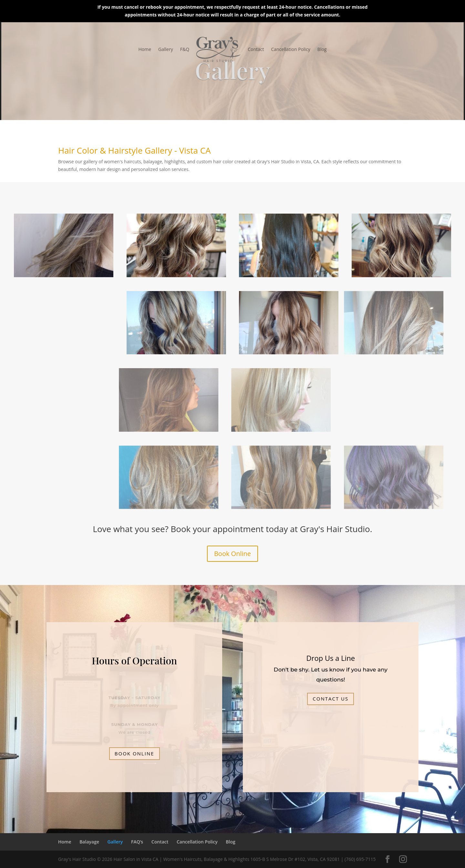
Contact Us (331, 699)
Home (145, 49)
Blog (322, 49)
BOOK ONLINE (134, 753)
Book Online (232, 554)
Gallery (166, 49)
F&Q (185, 49)
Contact (256, 49)
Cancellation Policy (290, 49)
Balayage (89, 842)
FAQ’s (137, 842)
